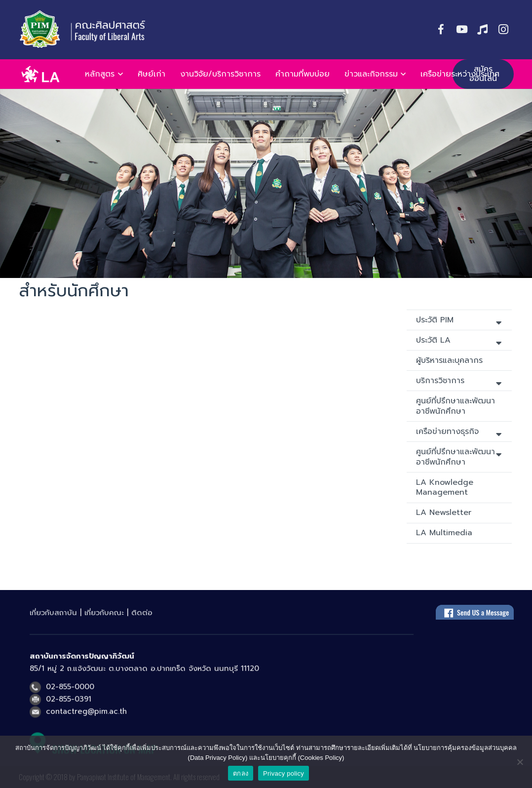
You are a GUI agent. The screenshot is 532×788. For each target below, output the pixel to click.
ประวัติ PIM (459, 321)
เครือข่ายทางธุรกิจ (459, 432)
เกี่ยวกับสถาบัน (53, 618)
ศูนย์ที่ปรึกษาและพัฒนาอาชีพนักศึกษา (456, 406)
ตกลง (241, 773)
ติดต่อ (142, 618)
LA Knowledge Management (445, 488)
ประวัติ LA (459, 341)
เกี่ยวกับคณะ (104, 618)
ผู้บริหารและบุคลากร (449, 360)
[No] (520, 762)
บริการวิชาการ (459, 381)
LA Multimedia (444, 533)
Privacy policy (284, 773)
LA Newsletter (444, 512)
